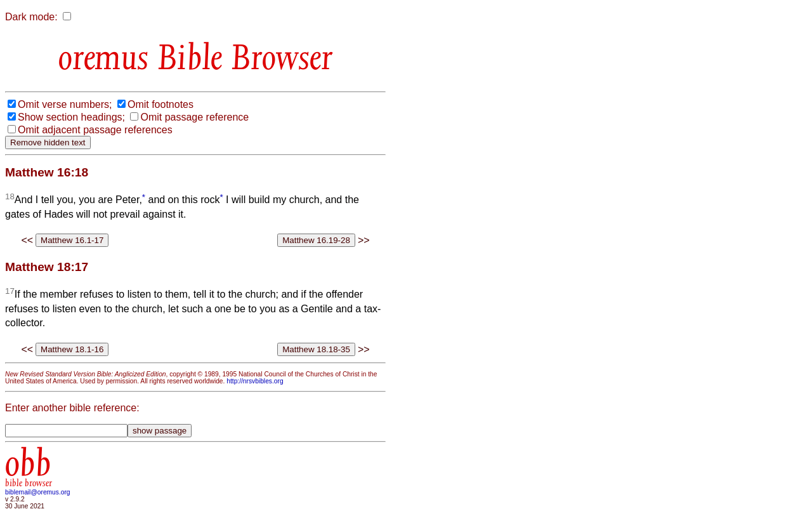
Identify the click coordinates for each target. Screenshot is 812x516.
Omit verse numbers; (65, 104)
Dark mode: (31, 17)
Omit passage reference (194, 117)
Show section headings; (71, 117)
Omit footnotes (160, 104)
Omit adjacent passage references (95, 130)
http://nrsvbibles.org (255, 381)
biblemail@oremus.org (38, 492)
